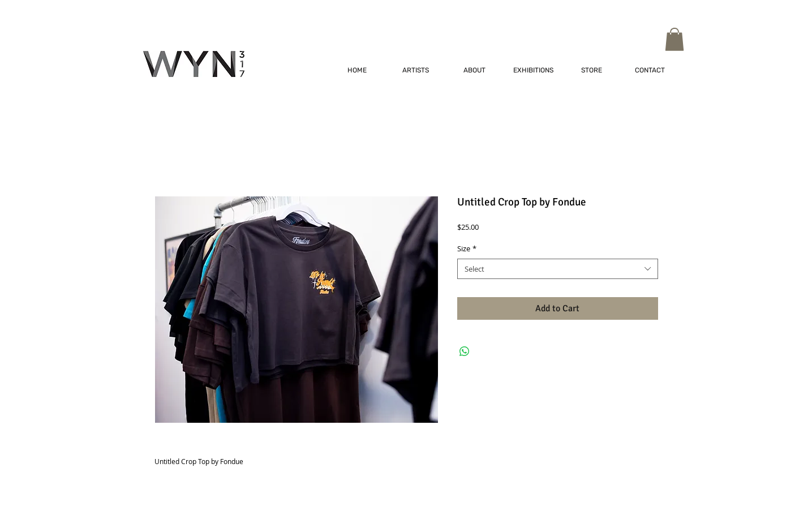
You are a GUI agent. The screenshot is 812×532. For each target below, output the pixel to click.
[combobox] (558, 269)
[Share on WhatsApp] (465, 351)
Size (467, 248)
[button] (674, 39)
